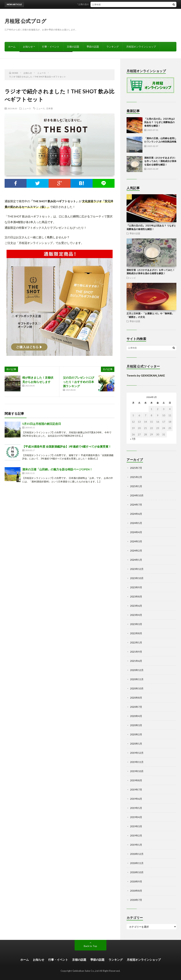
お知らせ (28, 47)
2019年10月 (137, 771)
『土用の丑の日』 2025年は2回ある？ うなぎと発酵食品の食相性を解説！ (114, 4)
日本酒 (49, 108)
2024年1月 (136, 560)
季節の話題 (93, 47)
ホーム (12, 47)
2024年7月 (136, 505)
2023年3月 (136, 624)
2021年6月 (136, 661)
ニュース (27, 108)
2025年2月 (136, 477)
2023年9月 (136, 587)
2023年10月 (137, 578)
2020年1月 (136, 744)
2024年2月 (136, 551)
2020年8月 (136, 698)
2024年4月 (136, 532)
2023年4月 (136, 615)
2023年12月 (137, 569)
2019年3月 (136, 826)
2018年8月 (136, 891)
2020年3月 (136, 725)
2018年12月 (137, 854)
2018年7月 (136, 900)
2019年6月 (136, 799)
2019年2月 (136, 835)
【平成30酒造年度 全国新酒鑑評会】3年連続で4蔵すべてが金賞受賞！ (67, 446)
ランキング (113, 47)
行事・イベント (51, 47)
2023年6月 (136, 606)
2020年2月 (136, 734)
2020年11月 (137, 679)
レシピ (133, 278)
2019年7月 (136, 790)
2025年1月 (136, 486)
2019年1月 (136, 845)
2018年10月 (137, 872)
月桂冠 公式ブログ (26, 21)
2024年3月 (136, 541)
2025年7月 (136, 468)
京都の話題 (73, 47)
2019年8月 (136, 780)
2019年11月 (137, 762)
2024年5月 (136, 523)
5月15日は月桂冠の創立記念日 (42, 424)
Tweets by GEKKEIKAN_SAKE (146, 375)
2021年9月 (136, 652)
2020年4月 (136, 716)
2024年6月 (136, 514)
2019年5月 (136, 808)
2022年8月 (136, 633)
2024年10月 (137, 495)
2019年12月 (137, 753)
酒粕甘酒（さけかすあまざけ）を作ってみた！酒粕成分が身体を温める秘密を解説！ (160, 161)
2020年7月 (136, 707)
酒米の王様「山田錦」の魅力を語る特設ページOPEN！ (57, 469)
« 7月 (133, 439)
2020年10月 (137, 688)
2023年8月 (136, 597)
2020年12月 (137, 670)
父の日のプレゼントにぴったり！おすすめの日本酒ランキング (78, 382)
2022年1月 (136, 642)
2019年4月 (136, 817)
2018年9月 (136, 881)
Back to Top (90, 946)
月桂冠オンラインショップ (141, 47)
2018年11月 (137, 863)
